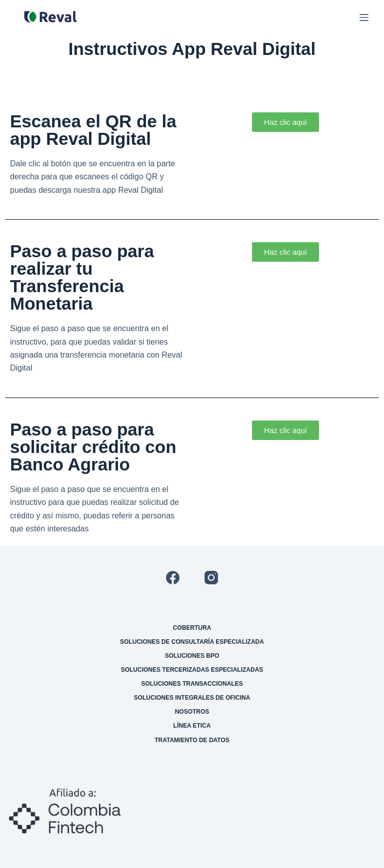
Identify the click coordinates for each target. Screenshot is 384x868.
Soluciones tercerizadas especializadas (192, 670)
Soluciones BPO (192, 656)
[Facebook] (173, 578)
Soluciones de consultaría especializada (192, 642)
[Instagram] (211, 578)
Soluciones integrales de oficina (192, 698)
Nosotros (192, 712)
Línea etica (192, 726)
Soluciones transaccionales (192, 684)
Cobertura (192, 628)
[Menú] (364, 17)
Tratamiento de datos (192, 740)
